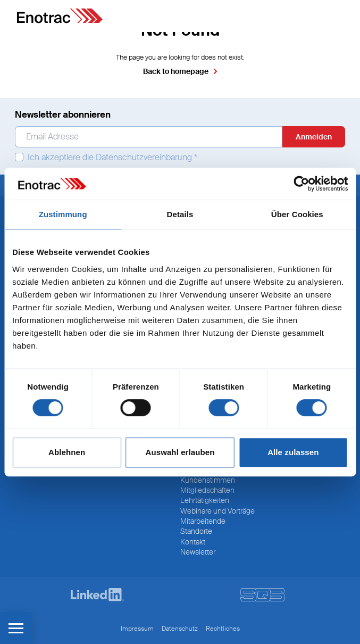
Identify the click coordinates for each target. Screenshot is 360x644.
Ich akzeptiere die (106, 158)
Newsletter (198, 552)
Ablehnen (67, 452)
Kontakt (193, 542)
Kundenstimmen (208, 480)
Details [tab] (180, 214)
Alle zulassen (293, 452)
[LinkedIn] (97, 595)
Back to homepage (176, 71)
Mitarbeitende (203, 521)
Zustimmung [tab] (63, 214)
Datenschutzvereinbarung (144, 157)
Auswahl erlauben (180, 452)
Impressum (137, 629)
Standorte (196, 531)
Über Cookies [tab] (297, 214)
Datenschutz (180, 629)
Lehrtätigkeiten (205, 500)
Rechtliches (223, 629)
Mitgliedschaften (207, 490)
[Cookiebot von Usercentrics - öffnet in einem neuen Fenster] (301, 184)
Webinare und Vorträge (217, 511)
